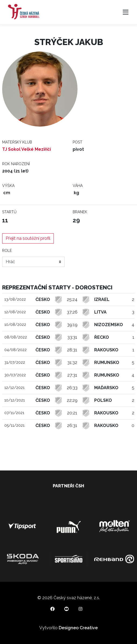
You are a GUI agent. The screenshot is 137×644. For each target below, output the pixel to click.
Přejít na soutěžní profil (28, 238)
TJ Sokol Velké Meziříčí (27, 149)
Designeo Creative (78, 628)
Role (7, 251)
